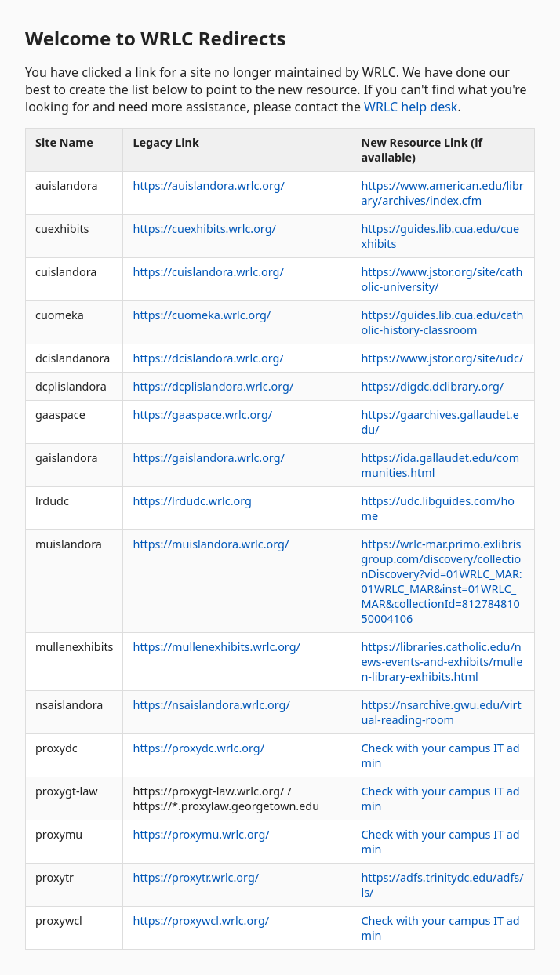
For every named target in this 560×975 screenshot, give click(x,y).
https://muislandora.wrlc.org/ (211, 544)
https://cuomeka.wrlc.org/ (202, 315)
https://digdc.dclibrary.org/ (432, 386)
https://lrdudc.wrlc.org (192, 501)
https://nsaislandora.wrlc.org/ (211, 705)
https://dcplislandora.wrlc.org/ (213, 386)
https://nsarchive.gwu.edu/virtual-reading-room (441, 712)
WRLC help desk (411, 107)
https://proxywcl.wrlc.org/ (201, 920)
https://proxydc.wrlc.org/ (198, 748)
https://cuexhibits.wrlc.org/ (204, 229)
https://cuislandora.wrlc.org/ (208, 272)
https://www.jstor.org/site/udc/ (442, 358)
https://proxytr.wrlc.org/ (196, 877)
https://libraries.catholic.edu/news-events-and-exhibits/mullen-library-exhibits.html (442, 662)
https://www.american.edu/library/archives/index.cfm (442, 193)
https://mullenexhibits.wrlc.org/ (216, 647)
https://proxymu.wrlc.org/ (201, 834)
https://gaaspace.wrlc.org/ (202, 415)
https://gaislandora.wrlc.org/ (208, 458)
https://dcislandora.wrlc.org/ (208, 358)
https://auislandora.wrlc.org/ (208, 186)
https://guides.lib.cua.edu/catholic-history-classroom (442, 322)
